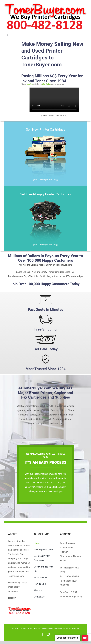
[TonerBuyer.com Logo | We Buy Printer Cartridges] (45, 4)
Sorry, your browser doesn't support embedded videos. (54, 100)
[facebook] (43, 634)
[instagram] (48, 634)
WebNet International (53, 628)
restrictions (29, 84)
